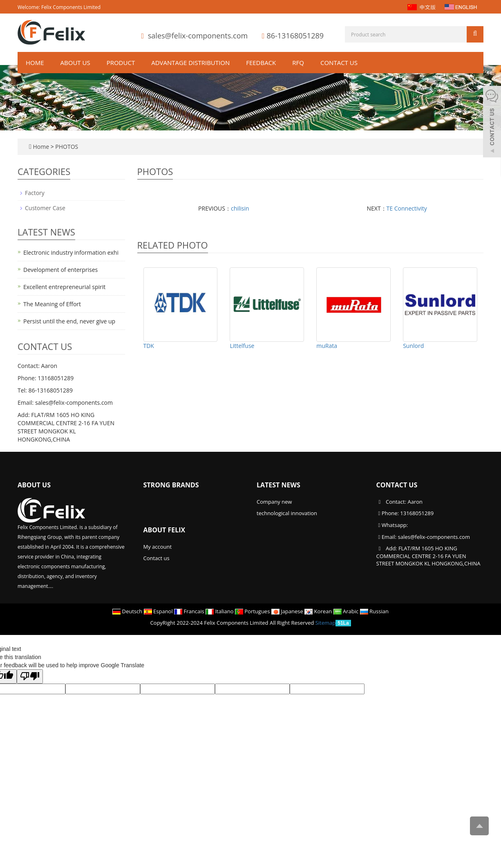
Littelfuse (242, 346)
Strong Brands (171, 485)
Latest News (278, 485)
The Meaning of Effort (52, 304)
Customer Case (45, 208)
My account (158, 547)
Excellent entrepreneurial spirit (64, 287)
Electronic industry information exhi (71, 252)
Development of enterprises (60, 270)
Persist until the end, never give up (69, 321)
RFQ (298, 63)
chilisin (240, 208)
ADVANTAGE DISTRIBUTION (190, 63)
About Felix (164, 530)
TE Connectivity (407, 208)
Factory (35, 193)
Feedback (261, 63)
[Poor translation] (30, 676)
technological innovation (287, 513)
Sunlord (413, 346)
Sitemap (326, 623)
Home (35, 63)
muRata (327, 346)
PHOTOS (67, 147)
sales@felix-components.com (198, 36)
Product (121, 63)
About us (75, 63)
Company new (274, 502)
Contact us (339, 63)
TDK (149, 346)
